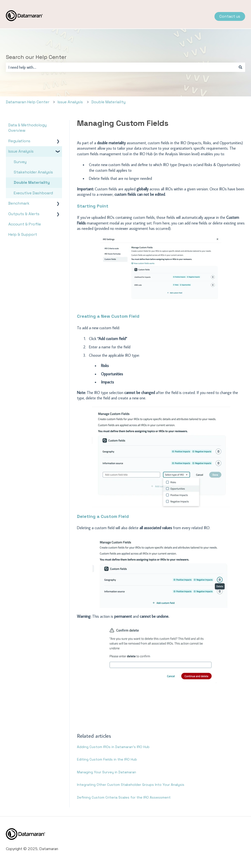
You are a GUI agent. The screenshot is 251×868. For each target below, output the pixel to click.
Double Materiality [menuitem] (32, 182)
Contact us (230, 16)
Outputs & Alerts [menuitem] (24, 214)
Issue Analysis (70, 102)
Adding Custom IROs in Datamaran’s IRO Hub (113, 747)
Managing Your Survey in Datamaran (107, 772)
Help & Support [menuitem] (23, 234)
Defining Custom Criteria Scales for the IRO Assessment (124, 797)
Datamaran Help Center (28, 102)
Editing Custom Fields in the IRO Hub (107, 759)
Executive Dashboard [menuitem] (33, 193)
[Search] (240, 67)
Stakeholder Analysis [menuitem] (33, 172)
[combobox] (121, 67)
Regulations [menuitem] (19, 141)
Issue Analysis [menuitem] (21, 151)
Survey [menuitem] (20, 162)
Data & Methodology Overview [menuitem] (27, 128)
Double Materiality (108, 102)
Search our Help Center (36, 57)
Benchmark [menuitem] (19, 203)
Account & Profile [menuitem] (25, 224)
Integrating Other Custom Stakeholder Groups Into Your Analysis (131, 785)
